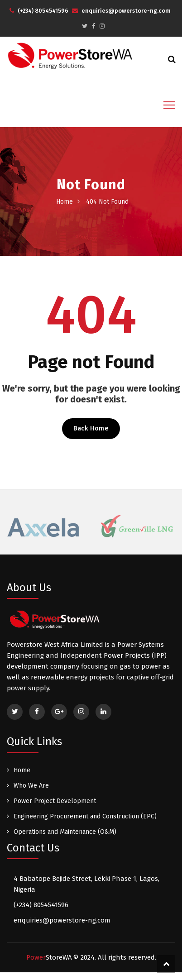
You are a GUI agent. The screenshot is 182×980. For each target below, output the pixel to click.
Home (65, 202)
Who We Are (31, 786)
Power (49, 957)
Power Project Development (55, 801)
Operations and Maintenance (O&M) (65, 832)
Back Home (91, 428)
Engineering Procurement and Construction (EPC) (85, 816)
